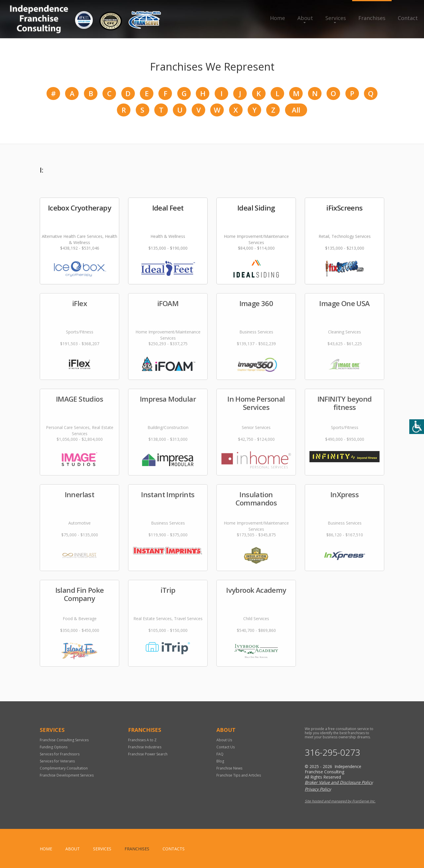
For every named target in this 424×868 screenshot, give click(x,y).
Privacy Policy (318, 789)
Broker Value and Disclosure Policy (339, 782)
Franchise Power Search (148, 754)
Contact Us (226, 747)
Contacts (174, 849)
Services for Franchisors (60, 754)
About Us (224, 740)
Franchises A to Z (142, 740)
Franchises (372, 18)
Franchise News (229, 768)
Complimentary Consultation (64, 768)
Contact (408, 18)
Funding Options (54, 747)
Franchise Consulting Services (64, 740)
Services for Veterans (57, 761)
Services (336, 18)
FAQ (220, 754)
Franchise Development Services (67, 775)
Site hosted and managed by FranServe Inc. (340, 801)
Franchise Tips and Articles (239, 775)
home (46, 849)
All (296, 110)
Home (278, 18)
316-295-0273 (332, 752)
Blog (220, 761)
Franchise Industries (145, 747)
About (305, 18)
